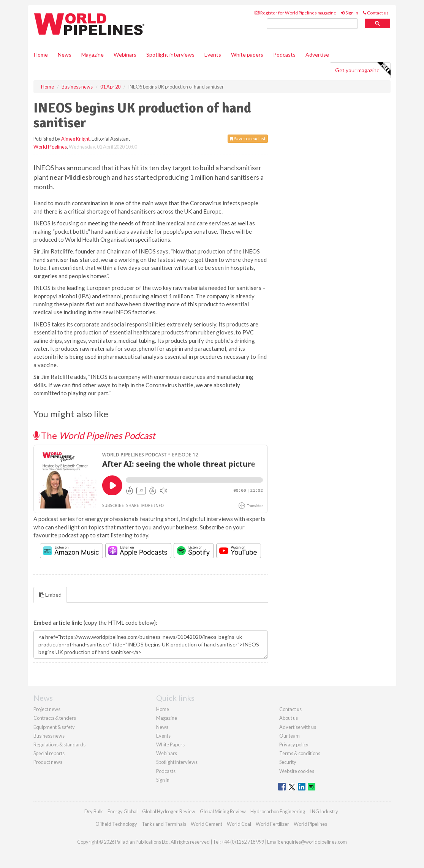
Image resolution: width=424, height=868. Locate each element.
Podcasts (284, 55)
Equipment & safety (54, 727)
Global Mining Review (223, 811)
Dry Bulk (94, 811)
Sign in (350, 13)
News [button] (65, 55)
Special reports (49, 753)
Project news (47, 709)
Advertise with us (298, 727)
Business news (49, 736)
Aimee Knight (75, 139)
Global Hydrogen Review (169, 811)
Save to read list (248, 139)
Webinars (125, 55)
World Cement (206, 824)
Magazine (93, 55)
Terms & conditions (300, 753)
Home (41, 55)
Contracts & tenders (55, 718)
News (162, 727)
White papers (247, 55)
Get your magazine (363, 69)
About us (289, 718)
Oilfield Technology (116, 824)
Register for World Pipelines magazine (295, 13)
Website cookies (297, 771)
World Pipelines (50, 147)
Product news (48, 762)
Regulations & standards (59, 744)
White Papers (170, 744)
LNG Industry (324, 811)
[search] (312, 24)
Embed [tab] (50, 595)
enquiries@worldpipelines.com (314, 842)
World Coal (239, 824)
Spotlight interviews (170, 55)
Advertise (317, 55)
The (94, 435)
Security (288, 762)
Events (213, 55)
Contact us (376, 13)
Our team (290, 736)
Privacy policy (294, 744)
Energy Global (123, 811)
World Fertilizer (272, 824)
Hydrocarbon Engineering (278, 811)
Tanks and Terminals (164, 824)
